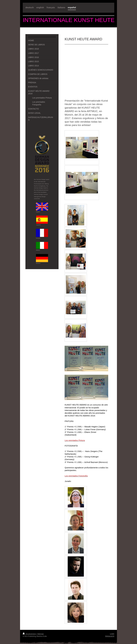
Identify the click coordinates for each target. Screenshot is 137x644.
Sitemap (41, 634)
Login (112, 634)
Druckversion (30, 634)
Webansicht (110, 636)
